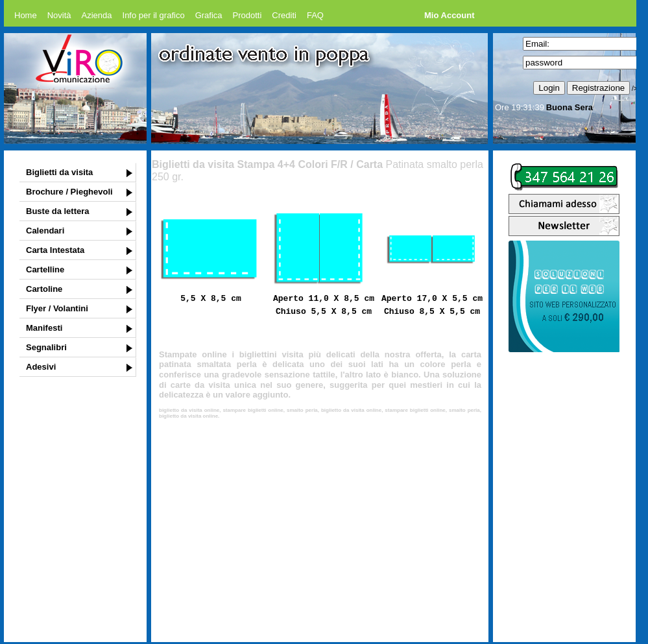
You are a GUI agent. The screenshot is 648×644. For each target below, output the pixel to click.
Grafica (209, 15)
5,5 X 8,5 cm (211, 298)
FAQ (315, 15)
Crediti (284, 15)
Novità (59, 15)
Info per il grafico (154, 15)
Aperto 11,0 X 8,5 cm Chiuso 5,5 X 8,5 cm (324, 304)
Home (26, 15)
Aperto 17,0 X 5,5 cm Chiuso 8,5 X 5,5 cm (432, 304)
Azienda (97, 15)
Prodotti (247, 15)
